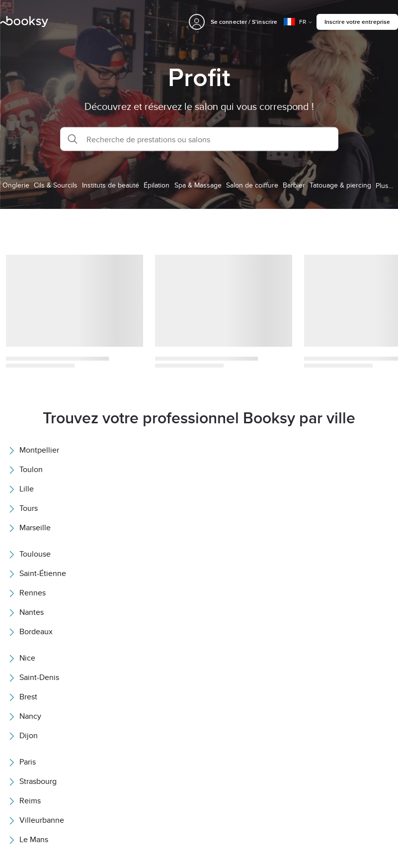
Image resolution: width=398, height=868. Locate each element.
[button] (199, 139)
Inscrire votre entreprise (357, 22)
